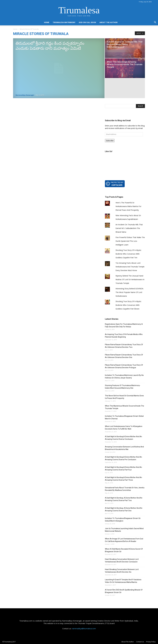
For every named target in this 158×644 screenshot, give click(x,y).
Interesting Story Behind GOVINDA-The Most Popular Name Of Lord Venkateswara (130, 292)
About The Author (109, 22)
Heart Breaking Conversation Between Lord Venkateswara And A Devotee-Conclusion (122, 560)
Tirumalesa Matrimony (64, 22)
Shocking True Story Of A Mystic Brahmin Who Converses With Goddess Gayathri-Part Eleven (128, 305)
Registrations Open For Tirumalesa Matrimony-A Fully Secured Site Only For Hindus (124, 325)
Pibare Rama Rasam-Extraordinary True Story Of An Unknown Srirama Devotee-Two (124, 346)
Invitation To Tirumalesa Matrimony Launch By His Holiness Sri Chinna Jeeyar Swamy (124, 376)
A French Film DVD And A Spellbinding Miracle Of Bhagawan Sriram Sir (124, 591)
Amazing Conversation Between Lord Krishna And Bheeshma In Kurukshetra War (124, 448)
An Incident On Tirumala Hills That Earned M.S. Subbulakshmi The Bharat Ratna (129, 228)
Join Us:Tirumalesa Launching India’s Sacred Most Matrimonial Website (124, 530)
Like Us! (109, 151)
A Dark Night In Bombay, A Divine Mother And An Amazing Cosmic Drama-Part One (124, 509)
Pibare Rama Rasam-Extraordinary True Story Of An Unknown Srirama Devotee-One (124, 356)
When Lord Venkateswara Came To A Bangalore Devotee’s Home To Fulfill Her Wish (124, 428)
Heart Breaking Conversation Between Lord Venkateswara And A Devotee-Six (122, 571)
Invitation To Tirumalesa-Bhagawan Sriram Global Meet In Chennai (124, 417)
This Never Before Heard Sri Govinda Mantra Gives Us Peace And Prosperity (124, 397)
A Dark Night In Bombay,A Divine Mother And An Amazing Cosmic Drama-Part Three (123, 479)
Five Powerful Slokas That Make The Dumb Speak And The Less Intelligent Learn (130, 241)
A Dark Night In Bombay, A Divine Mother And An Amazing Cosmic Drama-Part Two (124, 499)
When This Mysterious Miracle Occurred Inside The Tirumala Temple (124, 407)
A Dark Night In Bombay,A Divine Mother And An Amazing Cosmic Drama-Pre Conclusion (123, 458)
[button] (155, 23)
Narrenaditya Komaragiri (25, 95)
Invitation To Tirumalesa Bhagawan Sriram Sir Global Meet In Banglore (123, 520)
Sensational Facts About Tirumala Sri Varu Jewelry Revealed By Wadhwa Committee (125, 489)
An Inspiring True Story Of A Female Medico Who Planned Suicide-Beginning (124, 336)
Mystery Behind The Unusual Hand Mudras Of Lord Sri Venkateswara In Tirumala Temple (130, 279)
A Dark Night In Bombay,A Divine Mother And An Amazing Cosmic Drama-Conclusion (123, 438)
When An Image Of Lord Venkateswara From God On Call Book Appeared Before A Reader (124, 540)
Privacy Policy (151, 642)
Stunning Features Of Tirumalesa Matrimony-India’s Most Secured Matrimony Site (123, 387)
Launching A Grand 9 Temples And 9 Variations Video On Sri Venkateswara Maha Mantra (123, 581)
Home (47, 22)
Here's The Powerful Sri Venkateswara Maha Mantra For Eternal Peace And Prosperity (128, 206)
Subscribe (110, 141)
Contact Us (140, 642)
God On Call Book (87, 22)
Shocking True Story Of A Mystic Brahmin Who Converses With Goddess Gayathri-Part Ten (128, 254)
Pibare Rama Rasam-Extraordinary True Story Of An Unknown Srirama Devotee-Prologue (124, 366)
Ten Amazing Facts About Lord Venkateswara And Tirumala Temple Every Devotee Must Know (130, 267)
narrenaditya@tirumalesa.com (84, 629)
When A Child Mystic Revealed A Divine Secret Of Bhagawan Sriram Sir (124, 550)
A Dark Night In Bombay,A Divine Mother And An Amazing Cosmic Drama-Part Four (123, 468)
